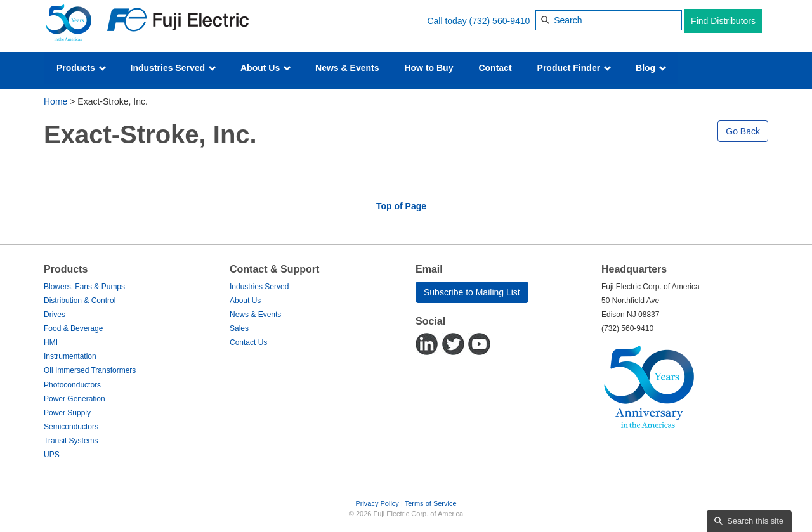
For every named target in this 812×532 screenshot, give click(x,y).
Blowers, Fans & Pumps (84, 287)
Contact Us (248, 342)
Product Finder (574, 68)
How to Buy (429, 68)
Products (82, 68)
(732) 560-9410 (500, 21)
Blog (651, 68)
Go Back (743, 131)
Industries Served (174, 68)
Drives (55, 315)
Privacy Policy (377, 503)
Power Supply (67, 413)
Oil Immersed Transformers (90, 370)
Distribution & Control (80, 301)
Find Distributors (723, 21)
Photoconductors (72, 385)
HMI (51, 342)
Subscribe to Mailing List (472, 292)
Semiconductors (71, 427)
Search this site (755, 521)
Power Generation (75, 399)
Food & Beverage (73, 328)
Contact (495, 68)
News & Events (347, 68)
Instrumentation (70, 356)
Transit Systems (71, 441)
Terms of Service (431, 503)
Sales (239, 328)
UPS (52, 455)
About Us (266, 68)
